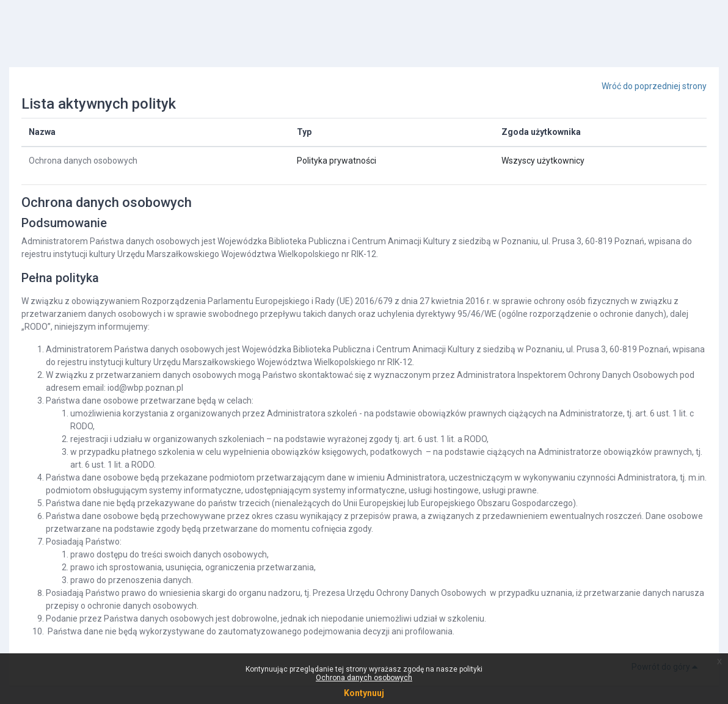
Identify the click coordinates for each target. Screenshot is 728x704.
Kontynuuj (364, 693)
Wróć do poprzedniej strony (654, 86)
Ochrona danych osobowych (83, 161)
